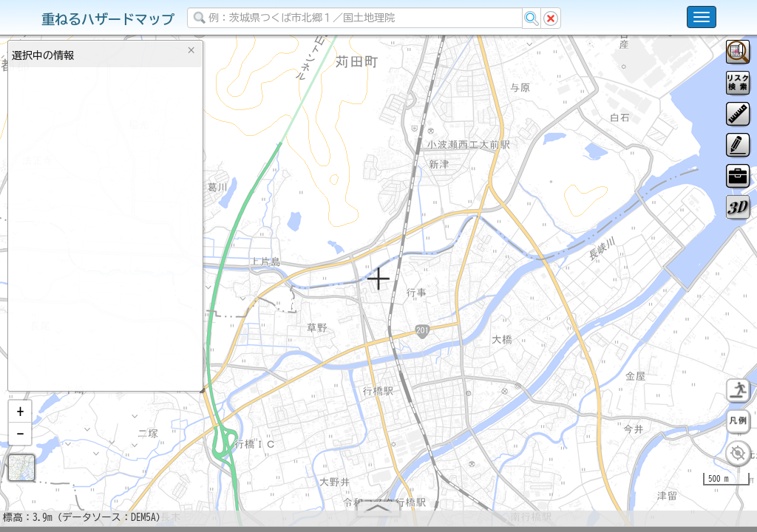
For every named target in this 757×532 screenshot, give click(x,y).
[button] (20, 417)
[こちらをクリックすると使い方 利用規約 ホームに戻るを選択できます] (702, 17)
